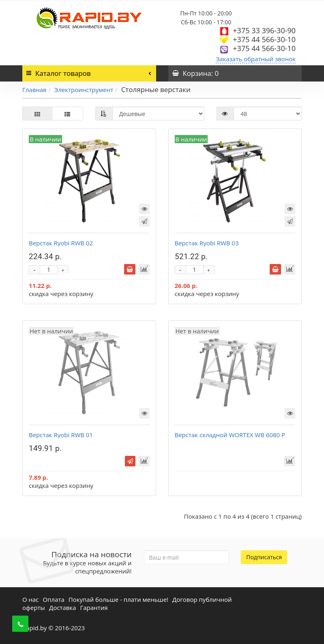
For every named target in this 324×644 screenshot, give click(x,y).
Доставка (63, 608)
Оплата (54, 599)
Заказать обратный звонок (256, 59)
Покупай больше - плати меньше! (118, 599)
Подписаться (264, 557)
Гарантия (94, 608)
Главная (34, 90)
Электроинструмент (84, 90)
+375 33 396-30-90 (264, 30)
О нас (31, 599)
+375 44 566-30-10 (264, 39)
